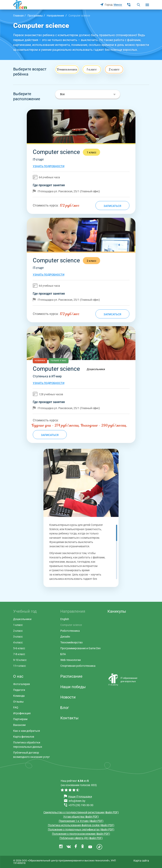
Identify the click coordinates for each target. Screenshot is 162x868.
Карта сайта (141, 861)
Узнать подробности (49, 166)
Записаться (112, 206)
